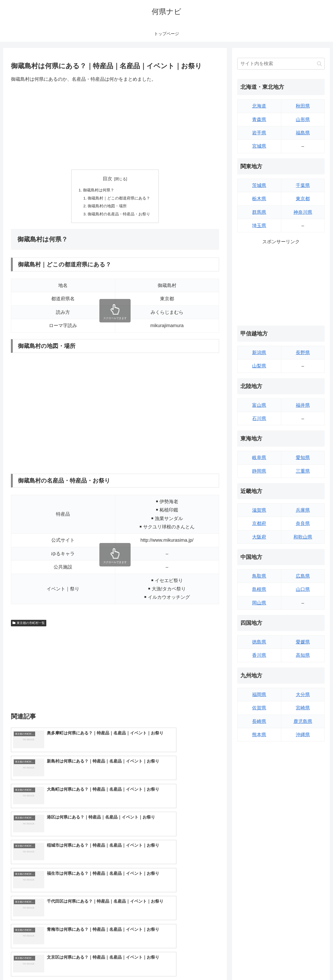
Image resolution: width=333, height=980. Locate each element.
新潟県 (259, 353)
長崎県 (259, 721)
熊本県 (259, 735)
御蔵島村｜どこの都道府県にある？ (119, 199)
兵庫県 (303, 510)
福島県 (303, 133)
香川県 (259, 655)
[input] (281, 64)
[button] (319, 64)
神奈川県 (303, 212)
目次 (107, 179)
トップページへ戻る (267, 964)
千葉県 (303, 185)
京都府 (259, 523)
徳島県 (259, 642)
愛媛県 (303, 642)
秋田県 (303, 106)
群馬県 (259, 212)
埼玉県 (259, 226)
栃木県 (259, 199)
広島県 (303, 576)
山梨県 (259, 366)
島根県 (259, 589)
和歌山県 (303, 537)
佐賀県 (259, 708)
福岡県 (259, 695)
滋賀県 (259, 510)
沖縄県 (303, 735)
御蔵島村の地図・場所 (107, 207)
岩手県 (259, 133)
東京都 (303, 199)
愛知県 (303, 458)
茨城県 (259, 185)
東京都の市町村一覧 (29, 625)
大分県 (303, 695)
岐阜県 (259, 458)
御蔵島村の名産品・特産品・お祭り (119, 216)
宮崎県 (303, 708)
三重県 (303, 471)
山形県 (303, 120)
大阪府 (259, 537)
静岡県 (259, 471)
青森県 (259, 120)
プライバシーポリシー (307, 964)
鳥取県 (259, 576)
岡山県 (259, 603)
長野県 (303, 353)
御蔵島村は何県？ (98, 190)
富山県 (259, 405)
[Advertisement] (115, 126)
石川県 (259, 419)
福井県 (303, 405)
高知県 (303, 655)
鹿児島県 (303, 721)
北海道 (259, 106)
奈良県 (303, 523)
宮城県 (259, 146)
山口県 (303, 589)
